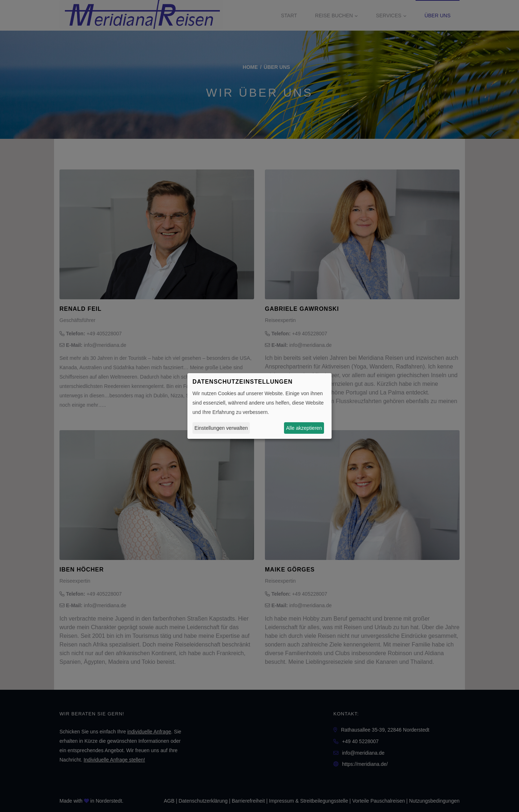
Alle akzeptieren (304, 428)
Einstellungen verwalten (221, 428)
